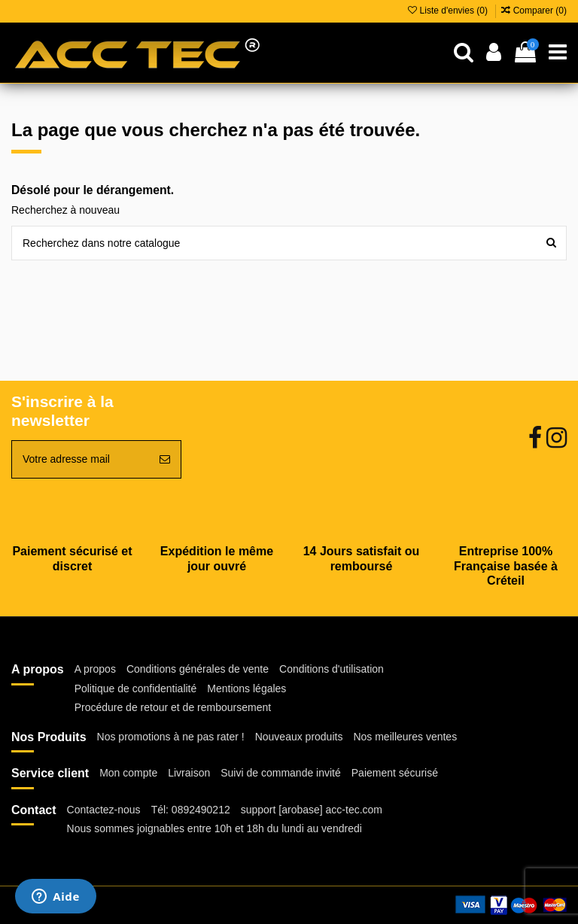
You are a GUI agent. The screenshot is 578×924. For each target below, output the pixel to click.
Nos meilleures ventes (405, 737)
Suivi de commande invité (281, 773)
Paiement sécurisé (395, 773)
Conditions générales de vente (198, 669)
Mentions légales (246, 688)
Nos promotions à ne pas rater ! (171, 737)
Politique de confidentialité (136, 688)
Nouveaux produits (299, 737)
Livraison (189, 773)
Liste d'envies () (449, 11)
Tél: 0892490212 (191, 810)
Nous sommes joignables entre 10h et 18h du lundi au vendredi (214, 828)
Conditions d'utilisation (332, 669)
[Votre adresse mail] (81, 459)
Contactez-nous (104, 810)
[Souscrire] (165, 459)
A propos (95, 669)
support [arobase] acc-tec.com (312, 810)
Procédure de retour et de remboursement (173, 707)
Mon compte (128, 773)
